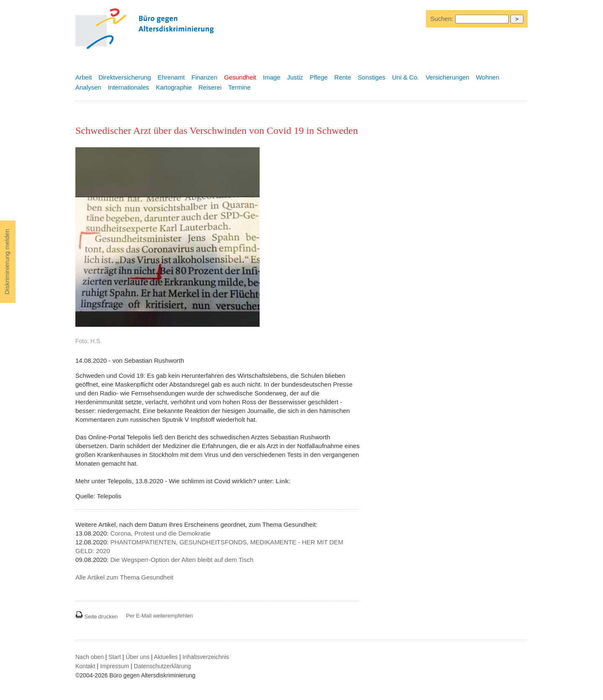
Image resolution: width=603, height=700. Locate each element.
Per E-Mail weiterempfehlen (160, 616)
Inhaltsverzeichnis (206, 657)
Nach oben (90, 657)
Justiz (295, 77)
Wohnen (488, 77)
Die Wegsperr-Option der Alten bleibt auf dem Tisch (182, 560)
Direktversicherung (125, 77)
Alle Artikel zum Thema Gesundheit (124, 577)
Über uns (138, 657)
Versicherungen (447, 77)
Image (272, 77)
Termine (239, 87)
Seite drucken (97, 617)
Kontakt (85, 666)
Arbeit (84, 77)
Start (115, 657)
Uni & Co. (405, 77)
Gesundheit (240, 77)
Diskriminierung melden (7, 262)
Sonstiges (371, 77)
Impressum (115, 666)
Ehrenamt (171, 77)
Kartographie (174, 87)
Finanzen (204, 77)
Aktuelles (166, 657)
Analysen (88, 87)
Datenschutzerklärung (162, 666)
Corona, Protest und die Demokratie (160, 533)
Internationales (129, 87)
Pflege (319, 77)
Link (282, 481)
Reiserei (210, 87)
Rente (343, 77)
